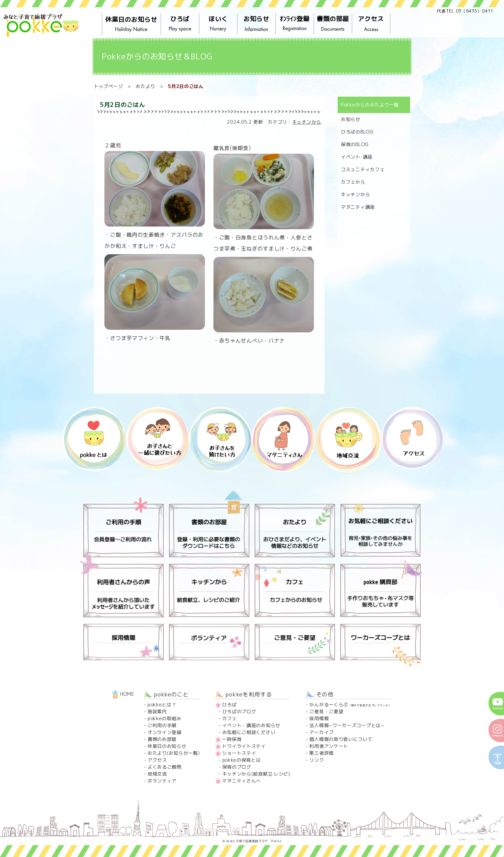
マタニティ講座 (358, 207)
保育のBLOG (355, 144)
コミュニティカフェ (363, 169)
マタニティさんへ (241, 781)
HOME (123, 694)
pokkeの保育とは (242, 760)
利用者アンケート (329, 746)
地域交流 (157, 774)
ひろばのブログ (239, 711)
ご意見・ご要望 (326, 711)
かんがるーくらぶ (350, 704)
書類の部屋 (333, 24)
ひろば (180, 24)
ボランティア (162, 781)
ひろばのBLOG (357, 132)
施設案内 (157, 711)
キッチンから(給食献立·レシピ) (256, 774)
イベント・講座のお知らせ (251, 725)
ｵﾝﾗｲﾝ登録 (295, 24)
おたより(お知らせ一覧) (174, 753)
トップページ (108, 86)
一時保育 (232, 739)
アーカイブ (322, 732)
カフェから (353, 182)
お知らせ (257, 24)
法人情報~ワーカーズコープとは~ (347, 725)
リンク (317, 760)
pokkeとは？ (162, 704)
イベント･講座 (357, 157)
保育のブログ (237, 767)
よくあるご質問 (165, 767)
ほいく (218, 24)
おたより (145, 86)
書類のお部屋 (162, 739)
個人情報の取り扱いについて (341, 739)
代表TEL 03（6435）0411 (465, 11)
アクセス (371, 24)
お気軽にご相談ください (249, 732)
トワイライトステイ (244, 746)
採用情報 (319, 718)
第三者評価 (322, 753)
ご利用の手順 (162, 725)
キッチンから (307, 122)
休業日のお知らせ (131, 24)
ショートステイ (239, 753)
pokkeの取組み (164, 718)
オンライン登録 (165, 732)
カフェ (230, 718)
